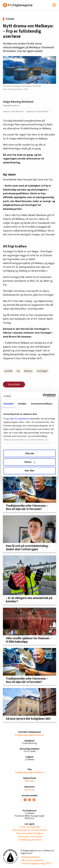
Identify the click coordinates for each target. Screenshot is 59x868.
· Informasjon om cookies (30, 837)
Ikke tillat (29, 471)
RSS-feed (29, 781)
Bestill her (30, 790)
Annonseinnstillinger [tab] (42, 404)
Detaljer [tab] (22, 404)
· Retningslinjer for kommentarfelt (29, 830)
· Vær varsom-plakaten (32, 860)
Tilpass (30, 462)
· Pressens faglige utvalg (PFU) (36, 863)
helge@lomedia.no (11, 105)
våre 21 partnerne (19, 419)
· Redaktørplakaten (30, 857)
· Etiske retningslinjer (29, 827)
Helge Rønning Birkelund (18, 102)
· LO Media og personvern (30, 840)
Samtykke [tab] (9, 404)
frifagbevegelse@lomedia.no (29, 735)
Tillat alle (30, 453)
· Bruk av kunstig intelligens (29, 833)
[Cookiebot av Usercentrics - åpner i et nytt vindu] (43, 395)
